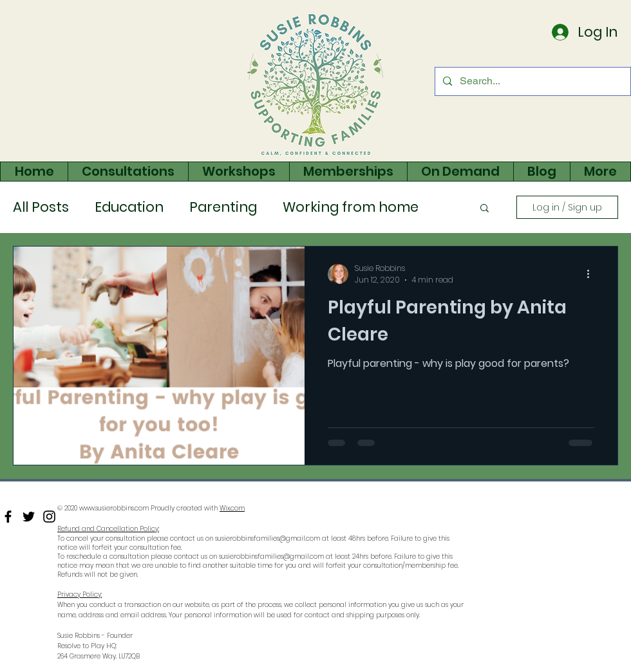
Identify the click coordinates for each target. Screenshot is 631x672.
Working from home (351, 207)
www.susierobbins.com (114, 508)
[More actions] (592, 274)
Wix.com (232, 508)
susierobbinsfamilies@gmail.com (268, 538)
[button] (485, 209)
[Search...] (532, 81)
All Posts (41, 207)
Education (129, 207)
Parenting (223, 207)
